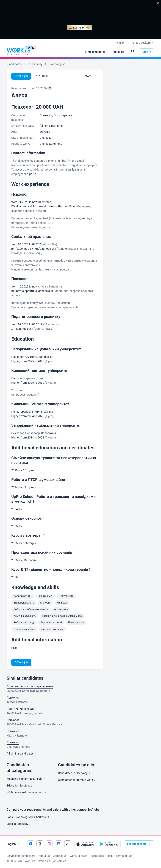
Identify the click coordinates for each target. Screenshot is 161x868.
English (13, 844)
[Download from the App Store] (85, 844)
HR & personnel (27, 792)
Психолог (13, 698)
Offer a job (21, 76)
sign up (31, 174)
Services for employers (21, 856)
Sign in (147, 52)
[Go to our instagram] (49, 844)
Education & (21, 785)
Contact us (60, 856)
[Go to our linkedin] (58, 844)
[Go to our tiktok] (68, 844)
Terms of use (124, 856)
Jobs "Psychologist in (29, 817)
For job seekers (143, 43)
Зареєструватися (80, 28)
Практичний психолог (21, 709)
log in (75, 170)
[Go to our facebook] (31, 844)
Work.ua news (78, 856)
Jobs (19, 824)
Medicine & (26, 779)
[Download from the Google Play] (110, 844)
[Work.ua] (18, 52)
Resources (97, 856)
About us (44, 856)
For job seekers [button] (139, 844)
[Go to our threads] (40, 844)
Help (110, 856)
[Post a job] (118, 52)
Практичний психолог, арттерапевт (30, 686)
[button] (133, 52)
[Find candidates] (95, 52)
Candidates (75, 773)
